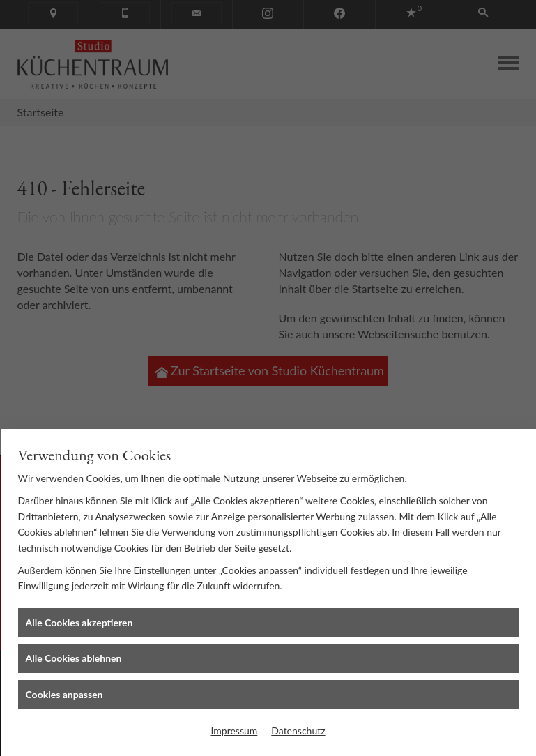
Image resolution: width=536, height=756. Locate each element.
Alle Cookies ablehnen (74, 658)
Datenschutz (298, 731)
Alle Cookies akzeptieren (79, 622)
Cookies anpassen (64, 694)
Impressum (234, 731)
